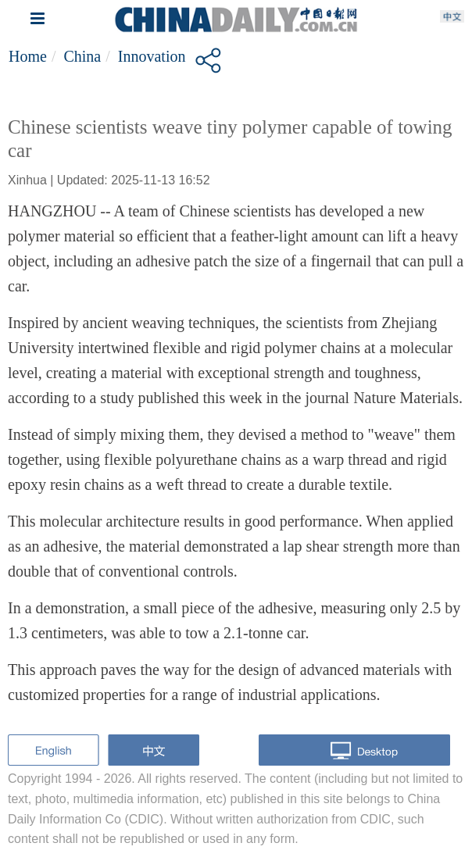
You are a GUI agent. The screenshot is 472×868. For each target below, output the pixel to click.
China (82, 56)
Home (28, 56)
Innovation (152, 56)
